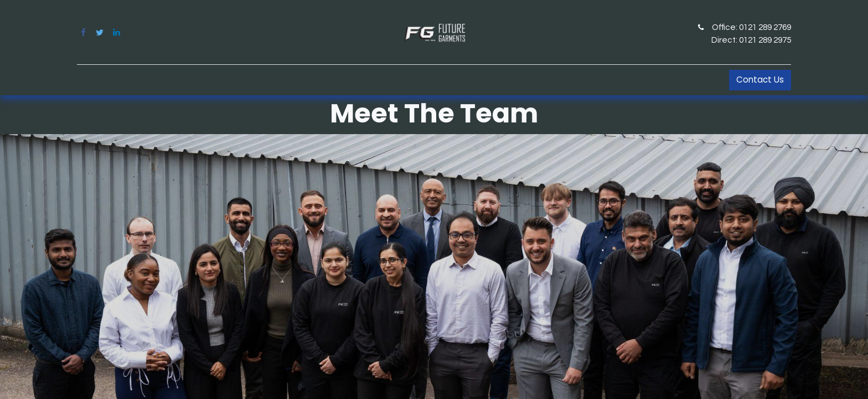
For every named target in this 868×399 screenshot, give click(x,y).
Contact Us (760, 80)
